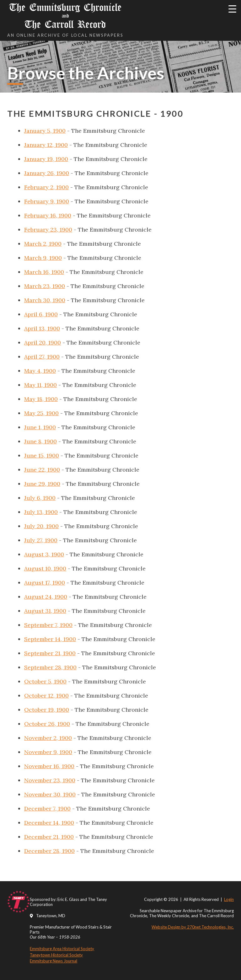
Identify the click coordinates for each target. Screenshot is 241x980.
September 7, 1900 (48, 625)
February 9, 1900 (47, 201)
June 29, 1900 (42, 484)
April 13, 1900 (42, 328)
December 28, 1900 (49, 851)
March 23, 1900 (45, 286)
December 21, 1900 (49, 837)
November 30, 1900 (50, 794)
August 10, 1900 (45, 568)
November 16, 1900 (49, 766)
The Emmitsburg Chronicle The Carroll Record (65, 16)
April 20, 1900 (43, 343)
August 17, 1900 (45, 583)
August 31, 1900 (45, 611)
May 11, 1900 (40, 385)
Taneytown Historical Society (56, 955)
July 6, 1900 (40, 498)
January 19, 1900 (46, 159)
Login (229, 899)
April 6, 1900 (41, 314)
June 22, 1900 (42, 470)
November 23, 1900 (50, 780)
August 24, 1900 (46, 597)
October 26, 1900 (47, 724)
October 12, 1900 (46, 696)
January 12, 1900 (46, 145)
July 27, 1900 (41, 540)
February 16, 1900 (48, 215)
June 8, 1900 (40, 441)
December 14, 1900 (49, 823)
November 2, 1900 (48, 738)
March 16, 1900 (44, 272)
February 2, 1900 (46, 187)
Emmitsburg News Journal (54, 961)
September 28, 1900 (50, 667)
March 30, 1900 (45, 300)
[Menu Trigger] (232, 9)
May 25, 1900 (41, 413)
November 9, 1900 (48, 752)
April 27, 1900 (42, 357)
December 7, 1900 (47, 809)
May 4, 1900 (40, 371)
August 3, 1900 (44, 554)
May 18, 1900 (41, 399)
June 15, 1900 (42, 455)
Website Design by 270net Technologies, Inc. (193, 927)
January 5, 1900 (45, 131)
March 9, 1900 (43, 258)
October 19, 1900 (47, 710)
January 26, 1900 (47, 173)
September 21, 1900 (50, 653)
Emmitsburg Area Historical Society (62, 949)
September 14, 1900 (50, 639)
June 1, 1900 (40, 427)
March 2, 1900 (43, 244)
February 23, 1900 (48, 230)
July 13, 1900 (41, 512)
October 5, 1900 (45, 681)
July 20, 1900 (41, 526)
